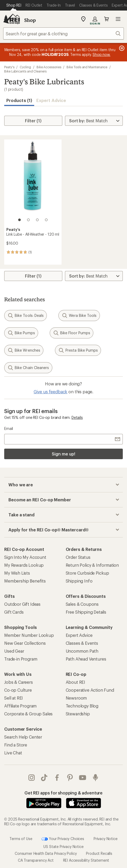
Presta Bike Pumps (78, 350)
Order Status (78, 557)
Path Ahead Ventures (86, 659)
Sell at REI (14, 698)
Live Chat (13, 753)
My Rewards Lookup (24, 565)
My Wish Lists (17, 573)
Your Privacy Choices (63, 839)
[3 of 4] (37, 220)
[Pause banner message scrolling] (121, 48)
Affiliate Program (20, 706)
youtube (83, 778)
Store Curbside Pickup (88, 573)
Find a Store (16, 745)
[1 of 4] (19, 220)
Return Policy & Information (92, 565)
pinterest (70, 778)
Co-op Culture (18, 690)
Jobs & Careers (19, 682)
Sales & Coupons (82, 604)
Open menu (118, 19)
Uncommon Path (82, 651)
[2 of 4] (28, 220)
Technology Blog (82, 706)
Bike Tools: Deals (26, 316)
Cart (106, 19)
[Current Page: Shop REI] (14, 5)
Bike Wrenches (24, 350)
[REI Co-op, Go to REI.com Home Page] (12, 19)
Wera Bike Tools (79, 316)
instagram (32, 778)
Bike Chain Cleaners (28, 368)
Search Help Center (23, 737)
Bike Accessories (49, 67)
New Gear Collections (25, 643)
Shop (30, 20)
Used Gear (14, 651)
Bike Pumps (21, 333)
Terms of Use (21, 839)
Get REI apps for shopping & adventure (63, 793)
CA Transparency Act (36, 860)
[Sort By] (94, 121)
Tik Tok (44, 778)
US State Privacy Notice (63, 847)
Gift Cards (14, 612)
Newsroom (76, 698)
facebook (57, 778)
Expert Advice (51, 100)
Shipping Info (79, 581)
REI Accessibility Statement (86, 860)
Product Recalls (99, 853)
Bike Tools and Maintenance (87, 67)
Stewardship (78, 714)
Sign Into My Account (25, 557)
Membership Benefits (25, 581)
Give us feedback (50, 392)
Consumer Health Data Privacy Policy (46, 853)
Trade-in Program (21, 659)
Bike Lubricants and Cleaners (25, 71)
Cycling (25, 67)
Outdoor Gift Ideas (22, 604)
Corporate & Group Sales (28, 714)
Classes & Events (82, 643)
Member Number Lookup (29, 635)
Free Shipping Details (86, 612)
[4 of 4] (46, 220)
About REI (76, 682)
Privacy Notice (106, 839)
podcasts (95, 778)
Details (77, 417)
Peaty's (9, 67)
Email (9, 428)
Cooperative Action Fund (90, 690)
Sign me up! (63, 454)
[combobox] (63, 33)
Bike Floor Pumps (72, 333)
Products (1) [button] (19, 100)
